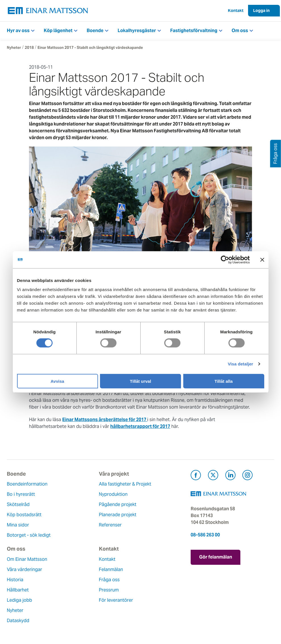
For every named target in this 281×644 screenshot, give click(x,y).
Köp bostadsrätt (24, 515)
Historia (15, 580)
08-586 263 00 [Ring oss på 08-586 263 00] (205, 535)
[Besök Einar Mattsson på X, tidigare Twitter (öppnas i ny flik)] (213, 476)
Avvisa (57, 381)
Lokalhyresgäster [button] (137, 31)
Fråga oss (109, 580)
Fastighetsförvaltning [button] (194, 31)
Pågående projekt (118, 504)
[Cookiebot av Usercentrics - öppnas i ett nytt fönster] (235, 260)
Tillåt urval (140, 381)
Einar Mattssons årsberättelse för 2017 (105, 420)
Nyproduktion (113, 494)
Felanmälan (111, 569)
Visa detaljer (241, 364)
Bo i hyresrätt (21, 494)
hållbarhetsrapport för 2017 (140, 426)
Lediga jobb (19, 600)
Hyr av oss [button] (18, 31)
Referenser (110, 525)
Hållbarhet (18, 590)
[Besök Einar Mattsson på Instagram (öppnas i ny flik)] (247, 476)
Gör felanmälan (216, 557)
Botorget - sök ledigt (29, 535)
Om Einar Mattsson (27, 559)
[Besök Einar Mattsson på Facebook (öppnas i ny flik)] (196, 476)
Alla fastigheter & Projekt (125, 484)
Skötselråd (18, 504)
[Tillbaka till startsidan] (48, 11)
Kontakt (236, 11)
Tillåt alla (224, 381)
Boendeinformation (27, 484)
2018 (29, 48)
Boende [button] (95, 31)
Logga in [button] (261, 11)
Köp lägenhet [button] (58, 31)
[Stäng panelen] (262, 260)
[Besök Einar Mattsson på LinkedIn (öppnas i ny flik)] (230, 476)
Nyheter (14, 48)
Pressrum (109, 590)
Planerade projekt (118, 515)
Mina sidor (18, 525)
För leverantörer (116, 600)
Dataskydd (18, 621)
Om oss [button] (240, 31)
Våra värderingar (24, 569)
